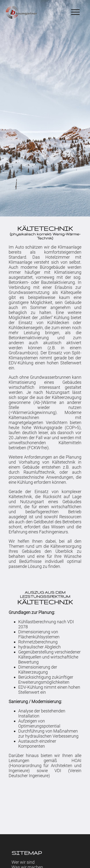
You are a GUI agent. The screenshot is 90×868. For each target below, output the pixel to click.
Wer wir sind (23, 859)
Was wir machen (27, 865)
